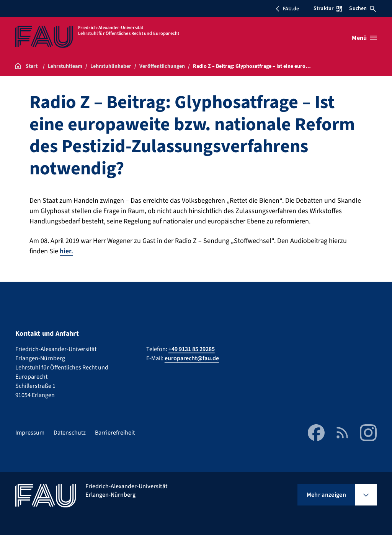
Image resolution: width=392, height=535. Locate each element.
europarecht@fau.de (192, 358)
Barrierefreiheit (115, 432)
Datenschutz (70, 432)
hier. (66, 251)
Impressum (30, 432)
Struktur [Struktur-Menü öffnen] (328, 8)
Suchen (363, 8)
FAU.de (287, 9)
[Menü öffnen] (364, 38)
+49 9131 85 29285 (192, 349)
